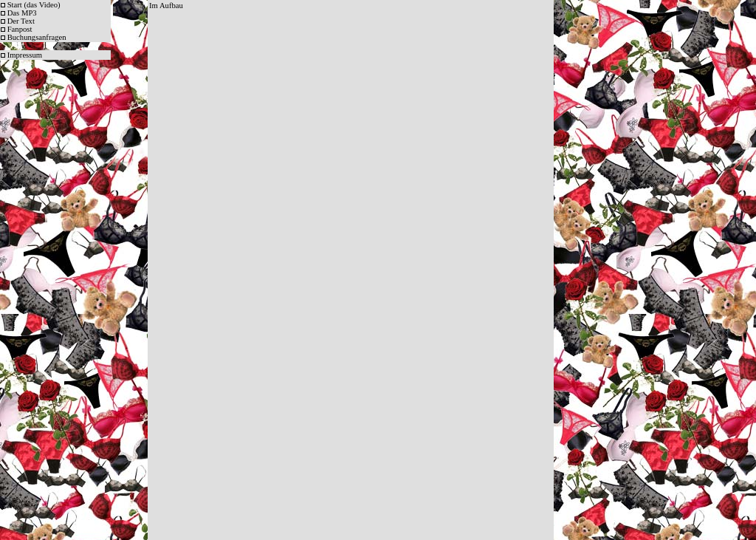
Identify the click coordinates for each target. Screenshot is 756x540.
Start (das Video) (34, 5)
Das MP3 (22, 13)
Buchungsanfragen (37, 37)
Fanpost (20, 29)
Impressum (25, 55)
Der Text (21, 21)
